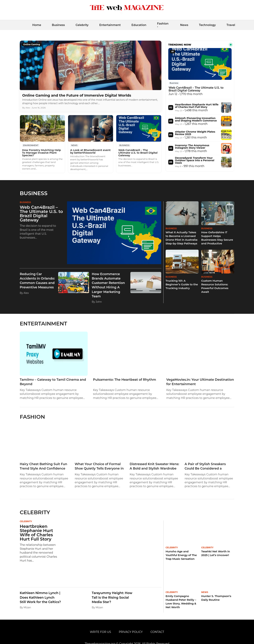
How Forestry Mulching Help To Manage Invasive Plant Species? (41, 153)
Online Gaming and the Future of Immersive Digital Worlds (77, 95)
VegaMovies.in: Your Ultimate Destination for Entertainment (200, 382)
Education (139, 25)
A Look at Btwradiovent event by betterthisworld (90, 151)
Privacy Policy (131, 632)
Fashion (163, 24)
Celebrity (82, 25)
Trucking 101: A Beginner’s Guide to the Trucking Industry (182, 284)
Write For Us (101, 632)
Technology (207, 25)
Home (37, 25)
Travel (231, 25)
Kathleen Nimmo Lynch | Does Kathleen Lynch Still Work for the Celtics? (40, 597)
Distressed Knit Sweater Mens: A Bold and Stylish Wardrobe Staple (154, 466)
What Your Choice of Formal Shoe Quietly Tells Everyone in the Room (99, 466)
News (184, 25)
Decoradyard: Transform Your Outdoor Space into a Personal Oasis (195, 160)
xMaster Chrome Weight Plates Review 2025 (195, 133)
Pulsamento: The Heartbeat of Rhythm (124, 380)
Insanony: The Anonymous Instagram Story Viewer (192, 147)
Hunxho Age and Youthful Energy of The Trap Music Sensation (181, 555)
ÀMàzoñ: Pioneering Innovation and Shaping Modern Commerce (196, 119)
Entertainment (110, 25)
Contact (157, 632)
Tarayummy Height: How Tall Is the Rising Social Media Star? (112, 597)
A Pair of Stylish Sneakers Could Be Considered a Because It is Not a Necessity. (208, 466)
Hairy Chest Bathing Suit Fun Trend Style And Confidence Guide (43, 466)
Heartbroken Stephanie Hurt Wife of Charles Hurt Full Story (197, 106)
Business (58, 25)
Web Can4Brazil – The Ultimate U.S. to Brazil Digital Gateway (138, 153)
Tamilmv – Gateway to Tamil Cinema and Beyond (53, 382)
